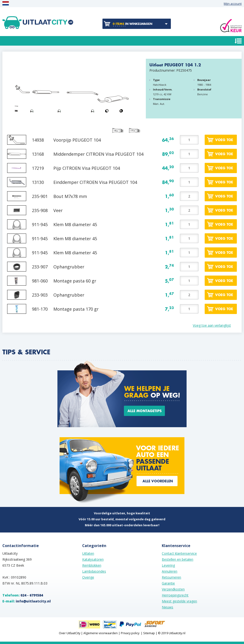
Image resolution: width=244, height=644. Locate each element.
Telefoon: (23, 595)
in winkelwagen (132, 24)
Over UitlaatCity (70, 633)
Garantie (168, 583)
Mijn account (233, 4)
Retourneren (171, 577)
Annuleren (170, 571)
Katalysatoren (93, 559)
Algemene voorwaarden (101, 633)
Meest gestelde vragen (179, 601)
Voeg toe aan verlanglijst (212, 325)
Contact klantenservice (179, 553)
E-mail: (27, 601)
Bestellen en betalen (178, 559)
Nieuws (168, 607)
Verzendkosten (173, 589)
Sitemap (149, 633)
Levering (168, 565)
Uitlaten (88, 553)
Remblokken (92, 565)
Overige (88, 577)
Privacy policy (130, 633)
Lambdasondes (94, 571)
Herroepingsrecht (175, 595)
